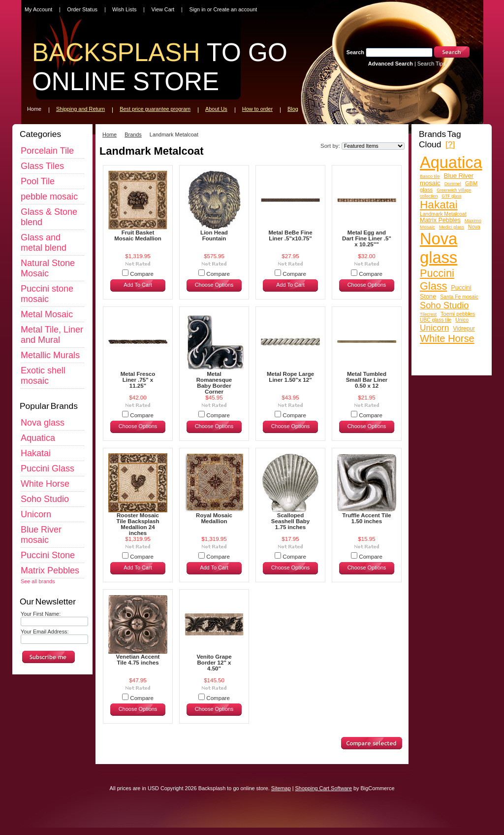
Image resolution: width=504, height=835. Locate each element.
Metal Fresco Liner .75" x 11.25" (138, 380)
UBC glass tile (436, 320)
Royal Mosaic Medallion (214, 518)
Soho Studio (45, 499)
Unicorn (36, 514)
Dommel (453, 184)
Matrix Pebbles (50, 570)
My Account (38, 9)
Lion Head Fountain (214, 235)
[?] (450, 144)
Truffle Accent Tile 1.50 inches (366, 518)
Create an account (235, 9)
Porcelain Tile (47, 151)
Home (110, 134)
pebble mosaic (49, 197)
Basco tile (430, 176)
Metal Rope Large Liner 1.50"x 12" (290, 377)
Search (355, 52)
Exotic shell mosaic (43, 376)
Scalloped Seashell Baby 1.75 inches (290, 521)
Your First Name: (41, 614)
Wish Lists (125, 9)
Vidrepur (464, 329)
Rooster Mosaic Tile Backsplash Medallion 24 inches (138, 524)
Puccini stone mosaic (47, 294)
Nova (474, 227)
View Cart (163, 9)
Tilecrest (428, 314)
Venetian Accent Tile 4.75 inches (138, 660)
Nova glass (43, 423)
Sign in (197, 9)
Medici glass (452, 227)
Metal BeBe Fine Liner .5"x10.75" (290, 235)
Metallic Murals (50, 355)
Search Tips (431, 64)
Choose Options (214, 285)
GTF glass (451, 196)
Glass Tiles (42, 166)
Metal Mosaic (47, 314)
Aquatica (38, 438)
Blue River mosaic (41, 535)
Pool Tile (38, 181)
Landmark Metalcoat (443, 214)
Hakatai (36, 453)
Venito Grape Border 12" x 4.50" (214, 663)
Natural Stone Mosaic (48, 268)
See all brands (38, 581)
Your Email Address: (45, 632)
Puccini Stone (48, 555)
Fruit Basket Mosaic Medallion (138, 235)
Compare (142, 274)
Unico (462, 320)
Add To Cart (138, 285)
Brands (133, 134)
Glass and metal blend (44, 243)
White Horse (45, 484)
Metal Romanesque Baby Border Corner (214, 383)
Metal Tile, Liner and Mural (52, 335)
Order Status (82, 9)
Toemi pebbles (458, 314)
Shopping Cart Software (324, 788)
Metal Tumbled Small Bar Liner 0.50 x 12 (367, 380)
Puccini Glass (47, 468)
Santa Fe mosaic (459, 297)
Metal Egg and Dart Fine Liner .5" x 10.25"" (367, 238)
